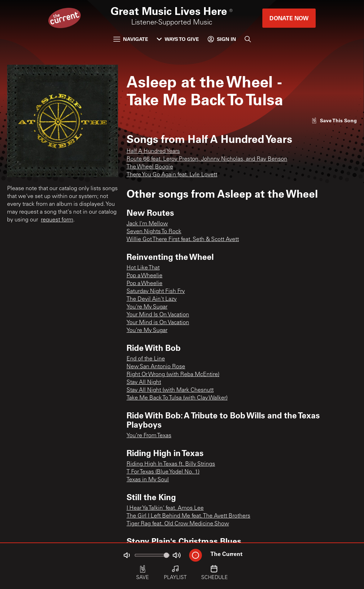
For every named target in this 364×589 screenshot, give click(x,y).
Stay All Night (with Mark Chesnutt (170, 390)
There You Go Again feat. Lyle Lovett (172, 175)
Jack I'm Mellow (147, 224)
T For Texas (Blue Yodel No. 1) (163, 472)
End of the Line (146, 359)
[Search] (248, 39)
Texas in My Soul (148, 480)
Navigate (131, 39)
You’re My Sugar (147, 331)
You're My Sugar (147, 307)
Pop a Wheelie (144, 276)
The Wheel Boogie (150, 167)
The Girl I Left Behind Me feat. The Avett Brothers (188, 516)
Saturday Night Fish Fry (156, 291)
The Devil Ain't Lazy (152, 299)
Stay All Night (144, 382)
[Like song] (334, 120)
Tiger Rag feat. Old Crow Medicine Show (178, 524)
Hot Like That (143, 268)
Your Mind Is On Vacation (158, 315)
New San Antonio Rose (156, 367)
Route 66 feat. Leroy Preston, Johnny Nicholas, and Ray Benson (207, 159)
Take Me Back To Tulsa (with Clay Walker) (177, 398)
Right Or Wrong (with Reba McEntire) (173, 375)
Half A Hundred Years (153, 151)
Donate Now (289, 18)
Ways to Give (178, 39)
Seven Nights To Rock (154, 232)
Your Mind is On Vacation (158, 323)
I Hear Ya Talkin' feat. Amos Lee (165, 508)
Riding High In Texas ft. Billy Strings (171, 464)
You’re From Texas (149, 436)
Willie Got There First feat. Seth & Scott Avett (183, 240)
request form (57, 220)
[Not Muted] (127, 555)
